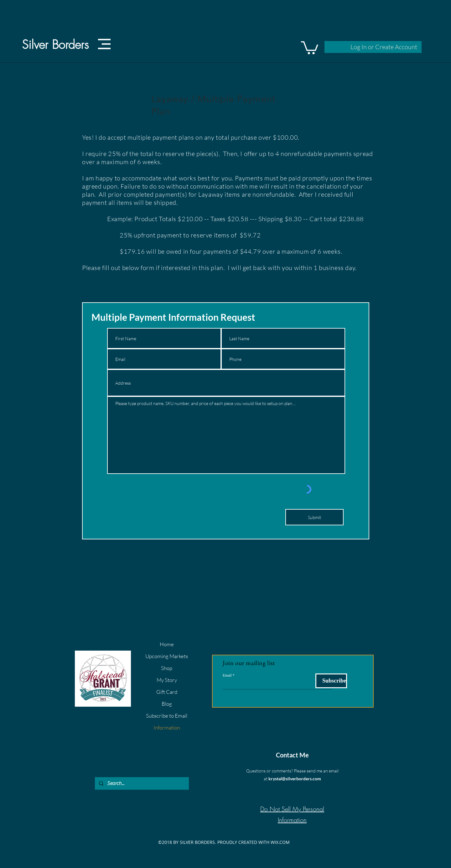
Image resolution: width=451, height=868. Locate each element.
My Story (167, 680)
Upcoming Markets (167, 656)
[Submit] (314, 517)
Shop (167, 668)
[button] (104, 44)
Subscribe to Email (167, 716)
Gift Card (167, 692)
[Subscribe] (331, 681)
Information (167, 728)
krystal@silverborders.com (295, 779)
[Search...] (141, 783)
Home (167, 644)
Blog (167, 704)
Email (227, 675)
